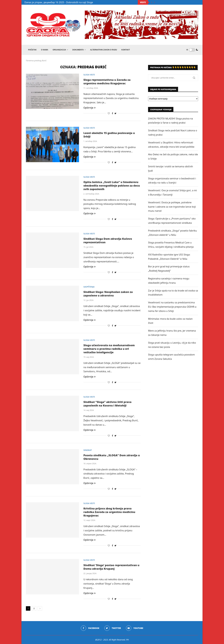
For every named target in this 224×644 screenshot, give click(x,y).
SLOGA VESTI (89, 75)
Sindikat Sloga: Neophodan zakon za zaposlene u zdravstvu (108, 294)
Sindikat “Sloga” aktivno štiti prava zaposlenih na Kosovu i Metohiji (107, 404)
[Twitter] (113, 628)
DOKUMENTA (78, 50)
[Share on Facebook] (112, 113)
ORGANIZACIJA (59, 50)
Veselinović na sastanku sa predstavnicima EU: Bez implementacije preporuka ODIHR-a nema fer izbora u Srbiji (172, 307)
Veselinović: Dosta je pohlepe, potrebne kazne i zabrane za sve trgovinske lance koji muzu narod (172, 207)
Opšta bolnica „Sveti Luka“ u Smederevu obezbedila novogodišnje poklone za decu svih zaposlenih (112, 186)
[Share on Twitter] (115, 113)
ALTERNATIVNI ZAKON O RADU (104, 50)
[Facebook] (90, 628)
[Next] (155, 2)
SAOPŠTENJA (89, 287)
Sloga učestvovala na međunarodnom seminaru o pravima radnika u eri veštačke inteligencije (109, 349)
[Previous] (152, 2)
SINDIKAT (88, 450)
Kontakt (126, 50)
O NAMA (45, 50)
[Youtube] (135, 628)
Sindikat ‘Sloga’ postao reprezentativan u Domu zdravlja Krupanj (111, 567)
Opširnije (89, 108)
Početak (32, 50)
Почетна (30, 61)
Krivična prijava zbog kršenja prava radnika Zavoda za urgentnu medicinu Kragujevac (109, 512)
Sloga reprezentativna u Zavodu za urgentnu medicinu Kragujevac (107, 82)
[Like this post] (109, 113)
